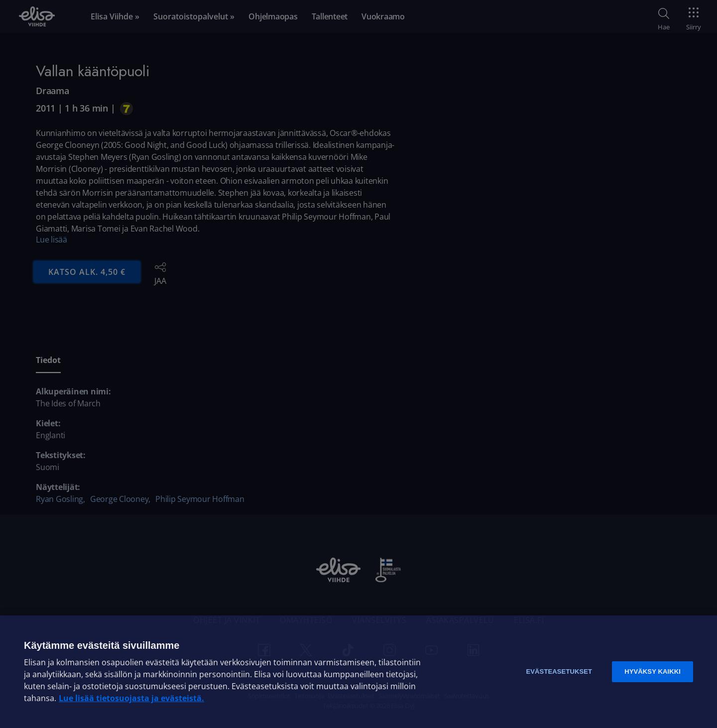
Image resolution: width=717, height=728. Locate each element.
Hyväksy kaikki (653, 671)
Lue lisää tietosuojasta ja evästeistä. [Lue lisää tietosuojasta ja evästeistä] (131, 698)
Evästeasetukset (559, 671)
